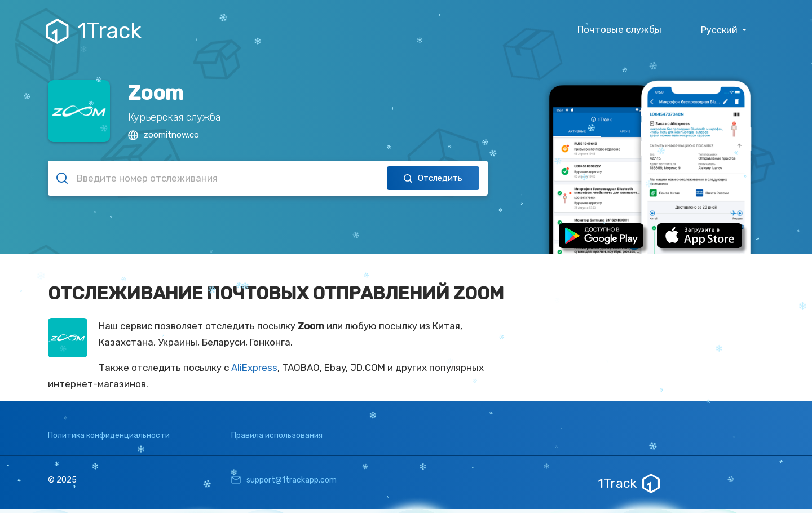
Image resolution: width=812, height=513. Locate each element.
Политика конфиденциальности (109, 435)
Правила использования (277, 435)
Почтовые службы (619, 29)
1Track (95, 31)
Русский (720, 30)
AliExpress (254, 368)
